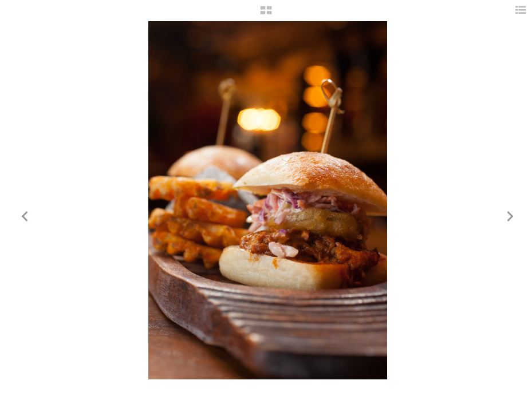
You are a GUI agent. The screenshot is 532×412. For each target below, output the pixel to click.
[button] (266, 14)
